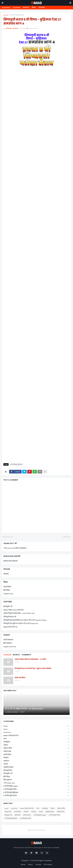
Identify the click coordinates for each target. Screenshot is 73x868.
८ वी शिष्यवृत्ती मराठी (36, 796)
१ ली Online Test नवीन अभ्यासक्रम (15, 548)
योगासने (42, 8)
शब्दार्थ (36, 764)
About (30, 865)
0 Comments (33, 28)
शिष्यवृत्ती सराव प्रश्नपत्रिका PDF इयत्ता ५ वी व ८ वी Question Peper (25, 620)
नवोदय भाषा (36, 751)
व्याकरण (26, 8)
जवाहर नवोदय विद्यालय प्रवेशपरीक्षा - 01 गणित (30, 659)
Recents (16, 655)
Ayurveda (17, 8)
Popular (7, 655)
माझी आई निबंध (20, 678)
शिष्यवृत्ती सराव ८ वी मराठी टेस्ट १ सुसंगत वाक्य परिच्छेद (33, 669)
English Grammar (10, 647)
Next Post (67, 537)
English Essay (8, 594)
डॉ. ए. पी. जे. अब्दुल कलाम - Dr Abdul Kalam (24, 709)
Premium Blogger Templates (41, 860)
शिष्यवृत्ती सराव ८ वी (10, 617)
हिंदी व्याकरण (8, 643)
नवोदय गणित (36, 748)
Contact (38, 865)
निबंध (34, 8)
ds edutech (6, 8)
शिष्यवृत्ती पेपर (36, 771)
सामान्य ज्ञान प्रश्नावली (10, 561)
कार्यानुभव (36, 742)
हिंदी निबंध (7, 590)
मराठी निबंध (7, 587)
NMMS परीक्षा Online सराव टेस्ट (14, 610)
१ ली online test (36, 783)
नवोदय (36, 745)
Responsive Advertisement (37, 830)
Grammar (36, 732)
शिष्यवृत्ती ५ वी (8, 606)
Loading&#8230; (36, 267)
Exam (36, 729)
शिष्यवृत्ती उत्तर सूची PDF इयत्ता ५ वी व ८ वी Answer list (21, 623)
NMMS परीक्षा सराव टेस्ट (36, 736)
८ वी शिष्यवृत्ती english (36, 786)
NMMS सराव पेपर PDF (10, 627)
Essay (36, 726)
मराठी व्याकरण (8, 640)
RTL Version (48, 865)
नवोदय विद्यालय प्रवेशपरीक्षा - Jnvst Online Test (19, 613)
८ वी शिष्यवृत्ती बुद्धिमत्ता (17, 15)
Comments (26, 655)
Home (6, 15)
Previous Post (8, 537)
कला (36, 739)
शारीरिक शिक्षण (36, 767)
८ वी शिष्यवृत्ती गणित (36, 789)
